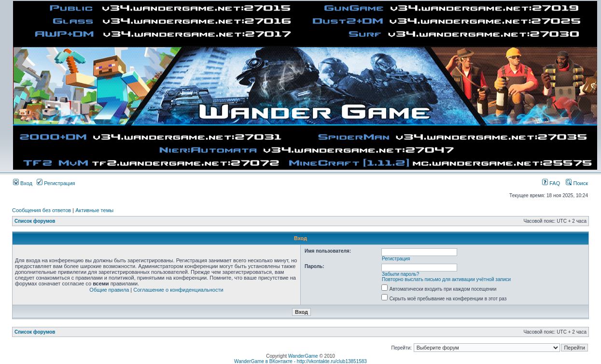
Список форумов (35, 221)
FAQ (551, 183)
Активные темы (94, 210)
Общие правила (109, 290)
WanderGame (303, 356)
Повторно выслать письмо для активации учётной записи (446, 279)
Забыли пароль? (400, 274)
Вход (23, 183)
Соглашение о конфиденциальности (178, 290)
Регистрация (56, 183)
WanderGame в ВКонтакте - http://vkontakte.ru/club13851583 (300, 361)
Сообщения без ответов (42, 210)
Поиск (577, 183)
